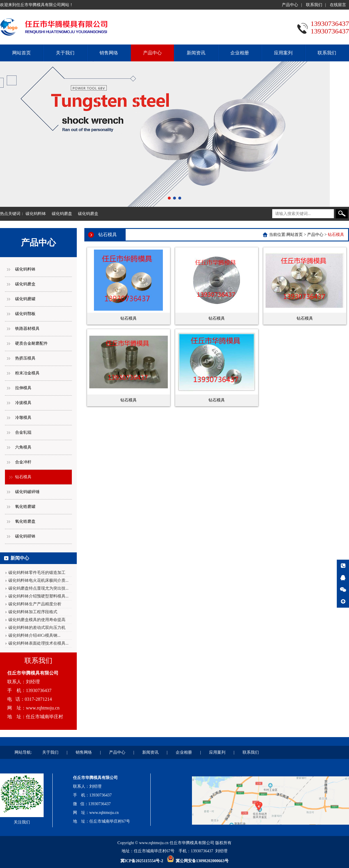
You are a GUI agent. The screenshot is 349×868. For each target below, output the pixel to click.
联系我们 (314, 5)
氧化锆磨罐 (25, 507)
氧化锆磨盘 (25, 521)
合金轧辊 (23, 432)
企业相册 (240, 53)
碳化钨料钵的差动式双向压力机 (37, 628)
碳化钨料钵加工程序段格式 (33, 612)
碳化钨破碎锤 (27, 492)
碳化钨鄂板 (25, 314)
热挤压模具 (25, 358)
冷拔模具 (23, 403)
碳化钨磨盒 (88, 214)
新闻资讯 (196, 53)
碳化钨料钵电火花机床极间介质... (39, 580)
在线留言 (338, 5)
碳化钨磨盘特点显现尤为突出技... (39, 588)
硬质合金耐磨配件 (31, 343)
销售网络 (109, 53)
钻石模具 (23, 477)
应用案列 (283, 53)
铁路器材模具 (27, 329)
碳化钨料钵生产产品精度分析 (35, 604)
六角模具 (23, 447)
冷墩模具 (23, 418)
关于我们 (65, 53)
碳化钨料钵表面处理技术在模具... (39, 643)
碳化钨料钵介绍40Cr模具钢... (34, 635)
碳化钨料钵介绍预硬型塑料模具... (39, 596)
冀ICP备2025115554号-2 (142, 861)
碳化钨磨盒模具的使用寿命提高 (37, 620)
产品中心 (290, 5)
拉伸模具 (23, 388)
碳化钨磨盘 (62, 214)
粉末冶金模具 (27, 373)
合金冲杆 (23, 462)
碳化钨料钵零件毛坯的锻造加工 (37, 573)
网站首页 (22, 53)
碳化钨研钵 (25, 536)
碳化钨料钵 (36, 214)
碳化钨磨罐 (25, 299)
